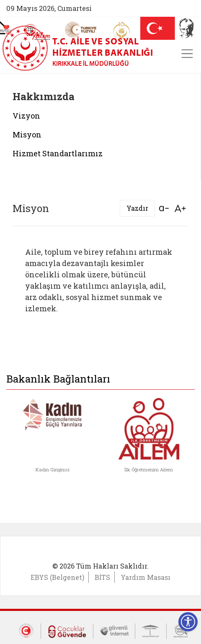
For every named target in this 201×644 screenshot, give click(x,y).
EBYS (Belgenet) (57, 577)
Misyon (27, 134)
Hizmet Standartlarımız (58, 153)
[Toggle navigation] (187, 54)
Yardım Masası (146, 577)
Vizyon (26, 116)
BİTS (102, 577)
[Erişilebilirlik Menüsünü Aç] (188, 622)
